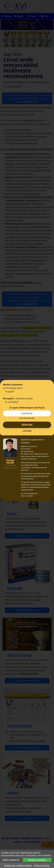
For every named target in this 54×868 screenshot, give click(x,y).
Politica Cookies (42, 865)
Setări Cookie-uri (11, 860)
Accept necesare (37, 860)
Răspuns (27, 425)
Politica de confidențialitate (18, 865)
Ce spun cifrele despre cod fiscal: (27, 408)
